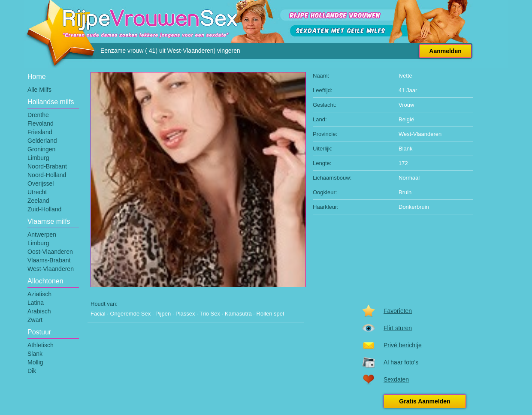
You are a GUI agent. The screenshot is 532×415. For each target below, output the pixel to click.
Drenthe (38, 115)
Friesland (40, 132)
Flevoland (41, 123)
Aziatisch (39, 294)
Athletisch (41, 345)
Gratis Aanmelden (425, 401)
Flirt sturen (398, 328)
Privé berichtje (403, 345)
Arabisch (39, 311)
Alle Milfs (39, 90)
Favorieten (398, 311)
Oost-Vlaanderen (50, 252)
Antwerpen (42, 235)
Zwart (35, 320)
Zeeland (38, 201)
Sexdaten (396, 379)
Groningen (41, 149)
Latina (36, 303)
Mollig (35, 362)
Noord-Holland (47, 175)
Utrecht (37, 192)
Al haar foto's (401, 362)
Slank (35, 354)
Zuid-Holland (44, 209)
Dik (32, 371)
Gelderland (42, 141)
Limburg (38, 158)
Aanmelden (445, 51)
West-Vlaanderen (51, 269)
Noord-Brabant (47, 166)
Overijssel (41, 183)
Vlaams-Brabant (49, 260)
